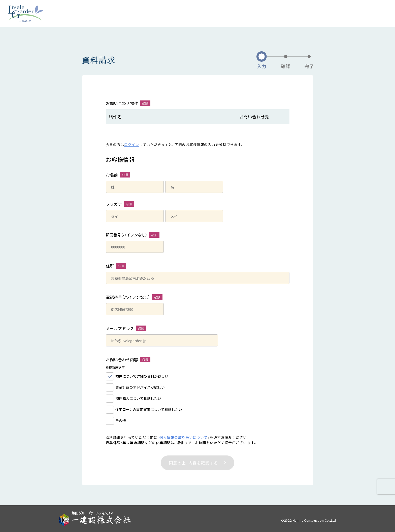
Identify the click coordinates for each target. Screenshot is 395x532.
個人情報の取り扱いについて (184, 437)
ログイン (132, 145)
